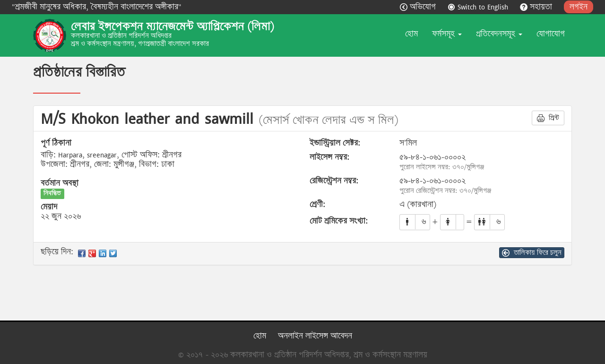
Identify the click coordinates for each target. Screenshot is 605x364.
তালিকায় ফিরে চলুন (532, 252)
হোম (411, 34)
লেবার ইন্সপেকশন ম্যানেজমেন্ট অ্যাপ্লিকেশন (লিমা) (173, 26)
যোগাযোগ (551, 34)
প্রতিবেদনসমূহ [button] (499, 34)
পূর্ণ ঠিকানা (56, 143)
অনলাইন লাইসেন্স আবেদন (315, 336)
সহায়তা (537, 7)
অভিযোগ (419, 7)
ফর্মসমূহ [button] (447, 34)
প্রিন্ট (548, 118)
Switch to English (479, 7)
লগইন (579, 7)
